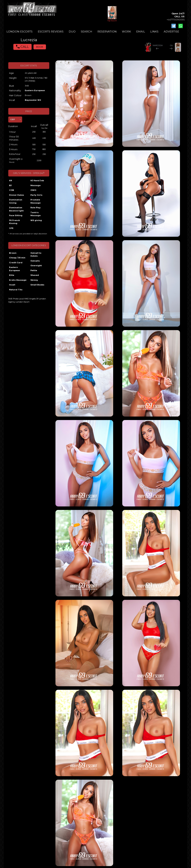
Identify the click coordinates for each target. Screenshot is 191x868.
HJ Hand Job (37, 181)
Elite (12, 275)
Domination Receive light (16, 209)
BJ (10, 185)
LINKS (154, 32)
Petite (34, 270)
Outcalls (35, 261)
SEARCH (86, 32)
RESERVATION (107, 32)
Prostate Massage (36, 201)
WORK (126, 32)
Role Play (36, 208)
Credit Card (16, 263)
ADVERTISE (171, 32)
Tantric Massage (36, 214)
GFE (11, 228)
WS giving (36, 220)
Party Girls (36, 195)
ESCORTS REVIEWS (51, 32)
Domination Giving (16, 201)
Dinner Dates (17, 195)
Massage (36, 185)
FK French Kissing (15, 222)
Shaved (35, 275)
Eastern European (35, 90)
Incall (12, 285)
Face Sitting (16, 215)
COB (12, 190)
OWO (33, 190)
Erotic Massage (18, 280)
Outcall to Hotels (36, 255)
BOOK (40, 47)
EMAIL (141, 32)
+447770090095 (176, 20)
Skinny (34, 280)
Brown (13, 253)
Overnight (36, 266)
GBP (13, 119)
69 (10, 181)
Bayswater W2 (33, 100)
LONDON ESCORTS (20, 32)
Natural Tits (16, 290)
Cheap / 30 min (17, 258)
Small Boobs (37, 285)
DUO (72, 32)
